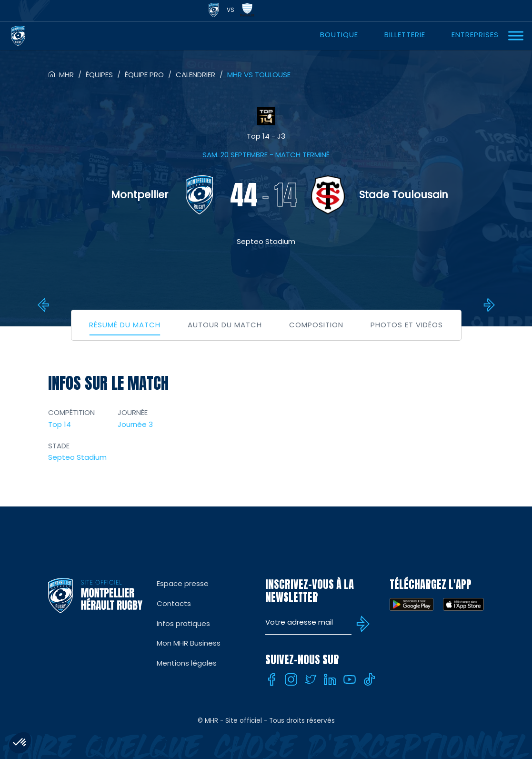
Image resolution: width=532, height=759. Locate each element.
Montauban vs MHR (488, 305)
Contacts (174, 603)
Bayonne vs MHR (45, 305)
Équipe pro (144, 75)
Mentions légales (187, 663)
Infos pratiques (183, 623)
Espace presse (183, 583)
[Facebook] (271, 679)
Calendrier (196, 75)
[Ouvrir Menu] (516, 35)
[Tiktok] (369, 679)
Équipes (99, 75)
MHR (66, 75)
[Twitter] (311, 679)
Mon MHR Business (189, 643)
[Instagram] (291, 679)
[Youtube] (350, 679)
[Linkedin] (330, 679)
